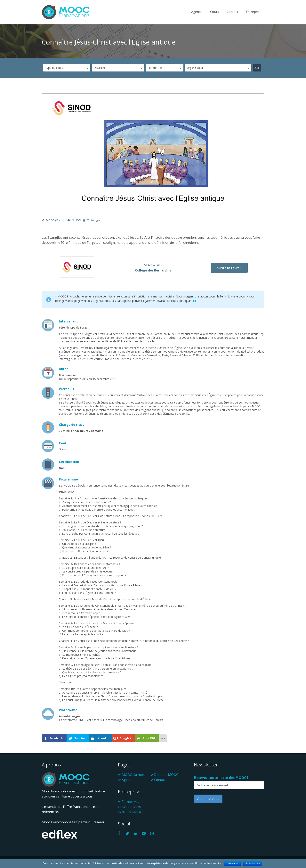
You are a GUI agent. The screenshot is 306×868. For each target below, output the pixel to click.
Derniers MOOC (166, 775)
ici (194, 301)
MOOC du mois (134, 775)
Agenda (197, 12)
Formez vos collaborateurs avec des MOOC (130, 807)
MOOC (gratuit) (56, 220)
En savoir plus (253, 864)
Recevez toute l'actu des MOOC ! (221, 778)
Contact (232, 12)
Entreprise (254, 12)
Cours (215, 12)
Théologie (94, 220)
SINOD (77, 220)
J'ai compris (232, 864)
